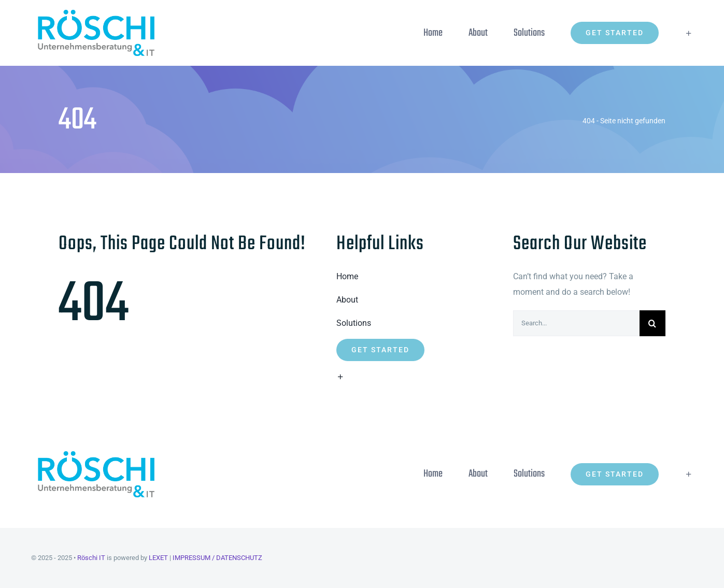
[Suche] (652, 323)
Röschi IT (91, 558)
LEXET (158, 558)
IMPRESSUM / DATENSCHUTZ (217, 558)
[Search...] (576, 323)
